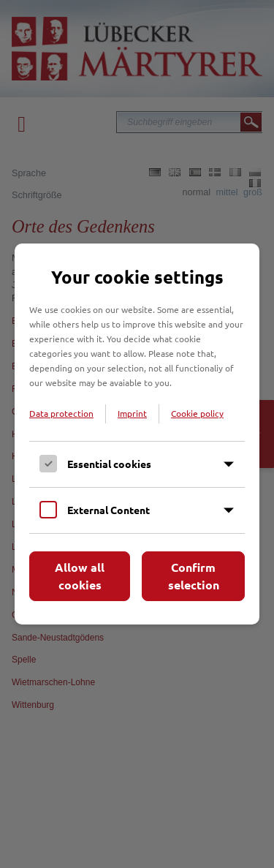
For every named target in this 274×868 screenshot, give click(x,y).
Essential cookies (109, 464)
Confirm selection (194, 576)
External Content (109, 510)
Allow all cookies (80, 576)
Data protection (61, 413)
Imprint (132, 413)
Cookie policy (197, 413)
